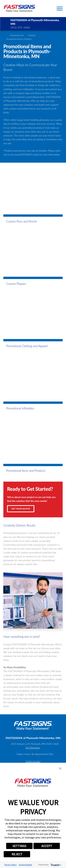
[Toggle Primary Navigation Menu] (60, 9)
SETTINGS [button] (19, 846)
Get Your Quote (21, 509)
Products (32, 35)
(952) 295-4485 (20, 27)
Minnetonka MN (17, 35)
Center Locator (33, 761)
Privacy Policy (11, 865)
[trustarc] (56, 865)
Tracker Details (25, 865)
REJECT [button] (17, 854)
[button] (60, 769)
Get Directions (33, 748)
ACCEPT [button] (47, 846)
